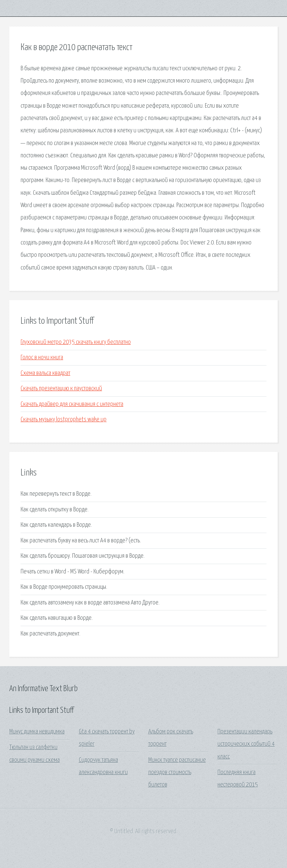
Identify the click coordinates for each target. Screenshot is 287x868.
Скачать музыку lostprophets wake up (64, 420)
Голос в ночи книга (42, 358)
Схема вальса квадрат (45, 373)
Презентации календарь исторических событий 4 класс (246, 744)
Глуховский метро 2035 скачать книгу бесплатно (76, 342)
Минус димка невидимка (37, 732)
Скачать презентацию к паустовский (61, 389)
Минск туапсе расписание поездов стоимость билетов (177, 773)
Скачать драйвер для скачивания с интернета (72, 404)
